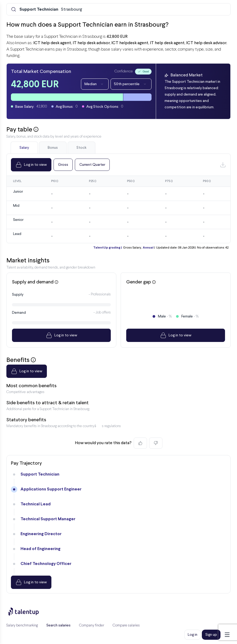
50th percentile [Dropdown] (131, 84)
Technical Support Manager (48, 519)
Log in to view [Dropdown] (31, 165)
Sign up (211, 635)
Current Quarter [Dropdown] (92, 165)
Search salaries (58, 625)
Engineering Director (41, 534)
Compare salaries (126, 626)
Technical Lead (36, 504)
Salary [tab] (24, 148)
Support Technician (40, 474)
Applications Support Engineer (51, 489)
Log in (193, 635)
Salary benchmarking (22, 626)
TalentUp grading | (107, 248)
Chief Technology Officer (46, 564)
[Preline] (28, 612)
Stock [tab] (81, 148)
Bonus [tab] (53, 148)
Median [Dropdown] (95, 84)
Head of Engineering (40, 549)
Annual (148, 248)
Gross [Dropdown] (63, 165)
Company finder (92, 626)
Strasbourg (51, 10)
